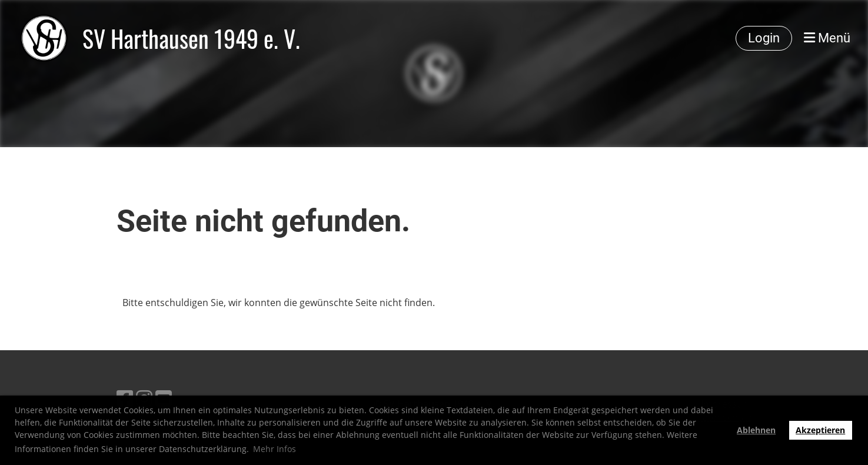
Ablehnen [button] (756, 430)
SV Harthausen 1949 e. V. (191, 38)
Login (764, 38)
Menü (827, 38)
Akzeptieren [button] (820, 430)
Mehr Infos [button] (275, 449)
